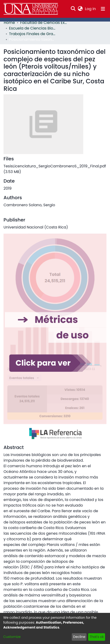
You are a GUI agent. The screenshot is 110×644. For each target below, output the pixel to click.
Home (9, 23)
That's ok (97, 637)
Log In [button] (91, 9)
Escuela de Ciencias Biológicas (32, 28)
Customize (11, 637)
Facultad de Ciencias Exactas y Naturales (42, 23)
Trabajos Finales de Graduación (32, 34)
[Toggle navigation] (103, 9)
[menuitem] (81, 9)
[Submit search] (74, 9)
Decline (81, 637)
